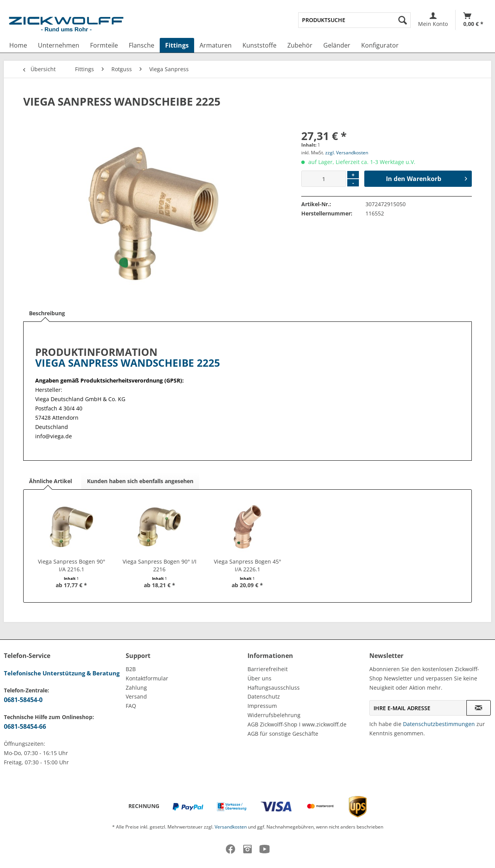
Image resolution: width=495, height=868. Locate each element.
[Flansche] (142, 45)
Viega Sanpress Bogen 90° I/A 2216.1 (72, 565)
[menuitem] (354, 20)
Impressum (262, 706)
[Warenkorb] (473, 20)
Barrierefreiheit (268, 669)
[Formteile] (104, 45)
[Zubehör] (300, 45)
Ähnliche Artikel (50, 481)
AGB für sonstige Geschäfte (283, 734)
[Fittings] (177, 45)
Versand (136, 696)
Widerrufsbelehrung (274, 715)
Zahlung (136, 688)
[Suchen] (403, 20)
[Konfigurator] (380, 45)
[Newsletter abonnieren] (479, 708)
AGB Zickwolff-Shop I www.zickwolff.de (297, 724)
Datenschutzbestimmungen (439, 724)
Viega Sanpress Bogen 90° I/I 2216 (160, 565)
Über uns (259, 678)
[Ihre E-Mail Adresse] (418, 708)
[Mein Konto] (433, 20)
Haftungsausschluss (274, 688)
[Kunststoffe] (259, 45)
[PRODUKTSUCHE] (354, 20)
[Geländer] (337, 45)
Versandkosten (231, 827)
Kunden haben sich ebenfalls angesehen (140, 481)
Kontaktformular (147, 678)
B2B (131, 669)
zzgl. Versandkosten (347, 153)
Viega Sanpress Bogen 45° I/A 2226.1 (247, 565)
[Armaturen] (216, 45)
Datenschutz (264, 696)
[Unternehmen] (59, 45)
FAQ (131, 706)
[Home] (18, 45)
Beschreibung (47, 313)
